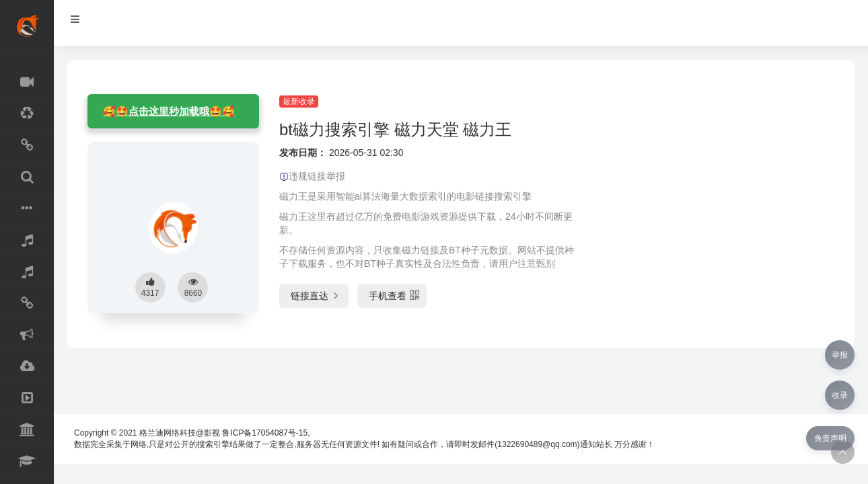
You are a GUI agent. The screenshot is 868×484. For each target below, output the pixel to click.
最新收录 (299, 102)
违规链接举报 (312, 176)
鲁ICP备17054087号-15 (265, 433)
